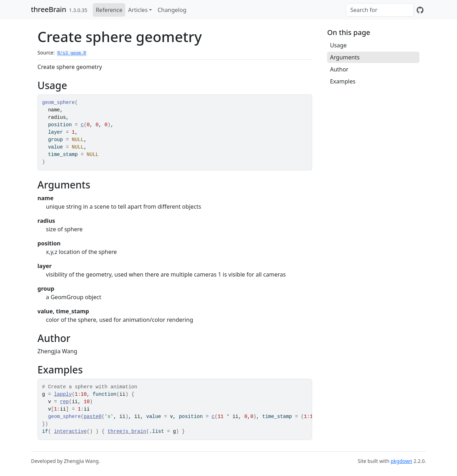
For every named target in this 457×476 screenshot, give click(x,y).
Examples (343, 81)
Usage (338, 45)
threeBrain (49, 9)
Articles (138, 10)
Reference (109, 10)
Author (339, 69)
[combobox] (380, 10)
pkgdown (401, 461)
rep (64, 402)
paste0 (92, 417)
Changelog (172, 10)
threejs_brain (127, 431)
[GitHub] (420, 10)
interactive (70, 431)
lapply (63, 394)
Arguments (345, 57)
